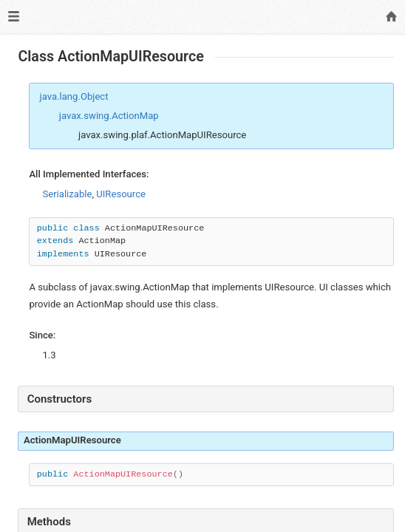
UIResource (121, 194)
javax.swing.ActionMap (109, 116)
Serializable (67, 194)
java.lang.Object (74, 96)
